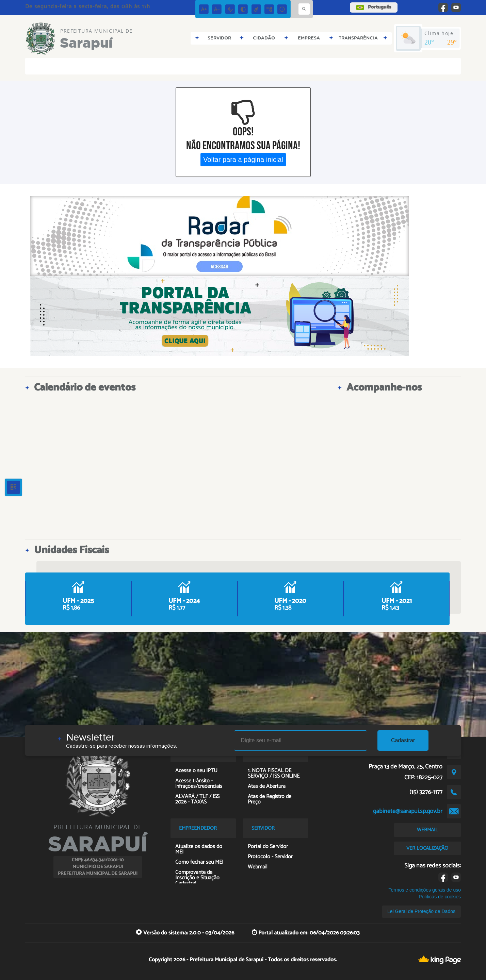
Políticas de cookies (440, 897)
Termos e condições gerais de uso (425, 890)
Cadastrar (403, 740)
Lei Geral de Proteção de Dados (421, 911)
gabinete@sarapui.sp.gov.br (408, 811)
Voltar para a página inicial (243, 160)
